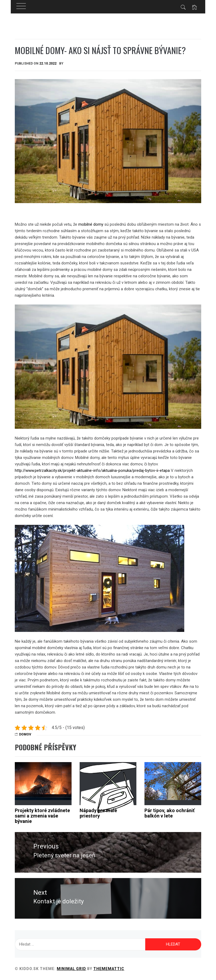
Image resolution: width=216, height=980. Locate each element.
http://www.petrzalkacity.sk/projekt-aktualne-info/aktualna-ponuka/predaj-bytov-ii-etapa (92, 470)
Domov (25, 734)
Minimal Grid (71, 969)
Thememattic (109, 969)
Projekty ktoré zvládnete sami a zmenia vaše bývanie (42, 816)
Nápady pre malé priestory (98, 813)
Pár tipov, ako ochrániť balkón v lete (169, 813)
